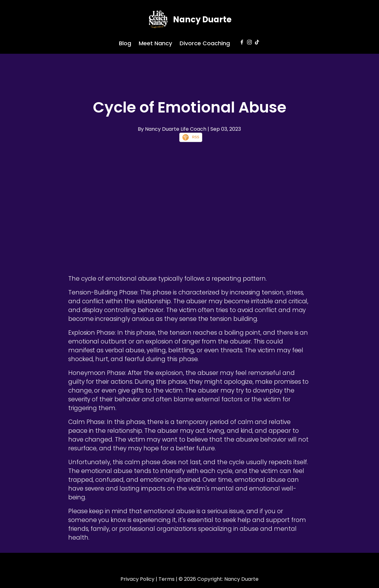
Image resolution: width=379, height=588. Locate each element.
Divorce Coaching (205, 43)
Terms (167, 579)
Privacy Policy (137, 579)
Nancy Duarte (202, 19)
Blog (125, 43)
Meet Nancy (155, 43)
